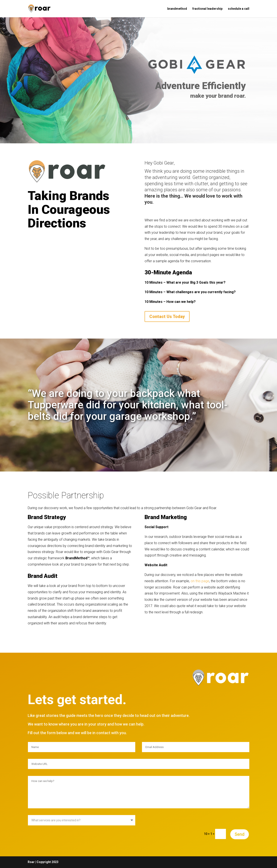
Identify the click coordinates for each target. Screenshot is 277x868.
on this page (200, 581)
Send (240, 834)
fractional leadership (207, 9)
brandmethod (177, 9)
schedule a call (239, 9)
